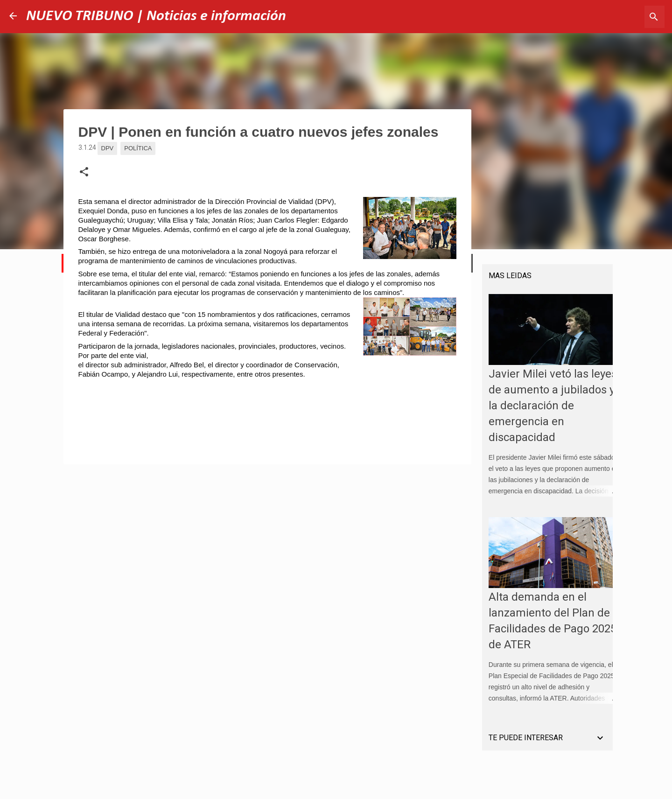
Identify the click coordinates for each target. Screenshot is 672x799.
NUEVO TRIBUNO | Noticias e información (156, 16)
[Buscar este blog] (616, 17)
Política (138, 148)
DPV (108, 148)
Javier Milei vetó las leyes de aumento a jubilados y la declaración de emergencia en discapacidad (546, 412)
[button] (84, 172)
